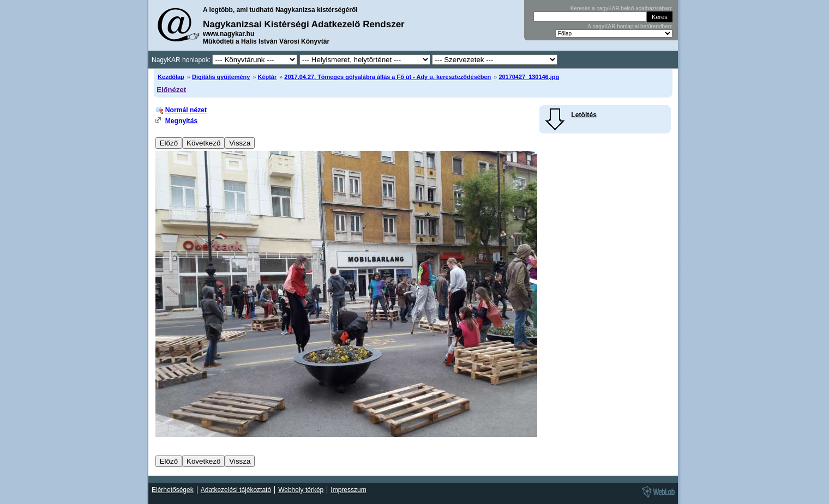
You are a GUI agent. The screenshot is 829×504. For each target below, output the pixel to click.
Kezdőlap (171, 77)
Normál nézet (186, 110)
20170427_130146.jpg (529, 77)
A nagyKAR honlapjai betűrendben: (630, 26)
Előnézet (171, 90)
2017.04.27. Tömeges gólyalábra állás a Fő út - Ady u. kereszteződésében (388, 77)
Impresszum (348, 490)
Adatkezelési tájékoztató (236, 490)
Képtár (268, 77)
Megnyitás (181, 121)
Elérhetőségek (173, 490)
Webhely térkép (301, 490)
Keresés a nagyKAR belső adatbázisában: (621, 8)
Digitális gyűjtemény (221, 77)
